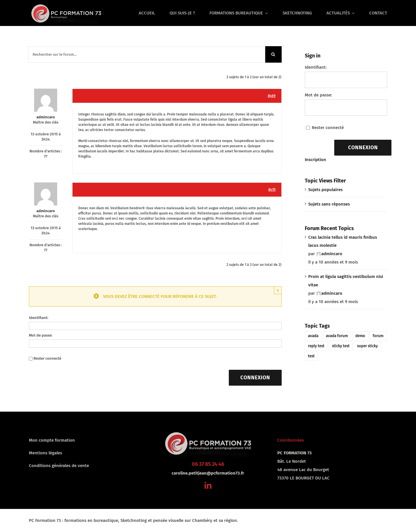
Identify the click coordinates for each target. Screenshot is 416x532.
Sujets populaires (325, 190)
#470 (272, 190)
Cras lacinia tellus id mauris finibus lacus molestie (343, 241)
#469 (272, 96)
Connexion (255, 378)
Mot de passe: (41, 335)
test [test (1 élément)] (311, 356)
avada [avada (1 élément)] (313, 336)
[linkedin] (208, 485)
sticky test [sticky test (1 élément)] (341, 346)
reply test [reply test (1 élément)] (316, 346)
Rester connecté (47, 358)
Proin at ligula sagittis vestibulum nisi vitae (346, 281)
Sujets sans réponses (329, 204)
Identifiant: (39, 318)
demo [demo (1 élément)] (360, 336)
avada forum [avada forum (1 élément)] (337, 336)
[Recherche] (273, 54)
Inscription (315, 160)
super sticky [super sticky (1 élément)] (367, 346)
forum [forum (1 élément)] (378, 336)
